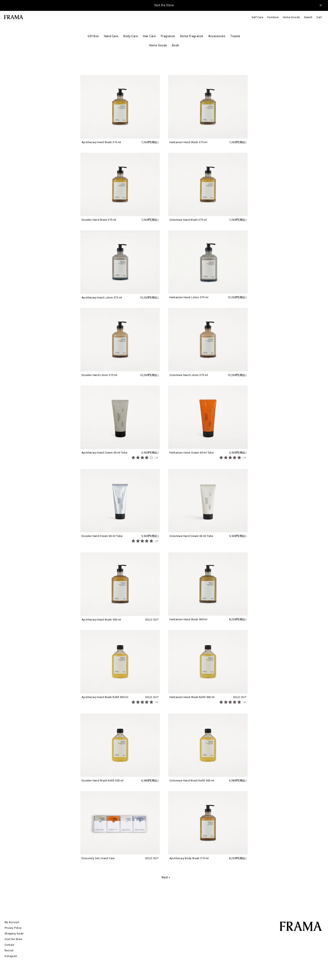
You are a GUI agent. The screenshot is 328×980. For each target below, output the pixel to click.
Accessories (217, 36)
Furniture (273, 17)
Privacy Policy (13, 928)
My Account (12, 922)
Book (176, 45)
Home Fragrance (192, 36)
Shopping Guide (14, 934)
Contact (10, 945)
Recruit (9, 951)
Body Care (131, 36)
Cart (319, 17)
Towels (235, 36)
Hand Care (111, 36)
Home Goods (291, 17)
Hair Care (149, 36)
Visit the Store (164, 5)
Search (308, 17)
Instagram (11, 956)
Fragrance (168, 36)
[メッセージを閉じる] (321, 5)
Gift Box (93, 36)
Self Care (258, 17)
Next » (166, 877)
